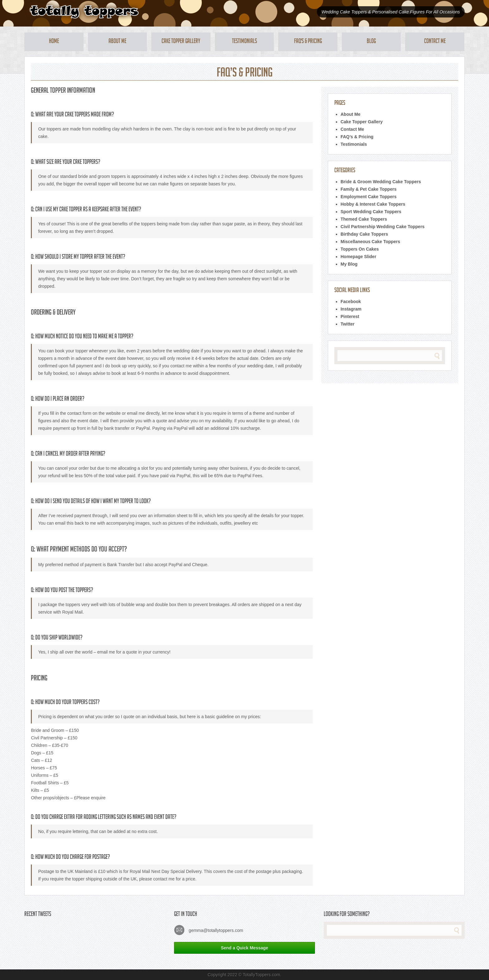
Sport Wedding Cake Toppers (371, 212)
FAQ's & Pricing (308, 42)
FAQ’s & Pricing (357, 137)
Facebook (351, 301)
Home (54, 42)
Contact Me (435, 42)
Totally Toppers (84, 12)
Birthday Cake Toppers (364, 234)
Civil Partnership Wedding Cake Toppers (382, 227)
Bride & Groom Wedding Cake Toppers (381, 182)
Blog (371, 42)
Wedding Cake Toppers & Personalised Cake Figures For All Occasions (391, 12)
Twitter (348, 324)
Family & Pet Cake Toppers (368, 189)
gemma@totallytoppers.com (208, 930)
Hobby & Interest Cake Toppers (373, 204)
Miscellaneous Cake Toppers (370, 242)
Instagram (351, 309)
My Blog (349, 264)
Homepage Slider (358, 257)
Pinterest (350, 316)
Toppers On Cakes (360, 249)
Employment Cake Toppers (368, 197)
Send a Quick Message (244, 948)
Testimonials (244, 42)
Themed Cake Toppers (364, 219)
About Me (117, 42)
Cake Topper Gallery (181, 42)
